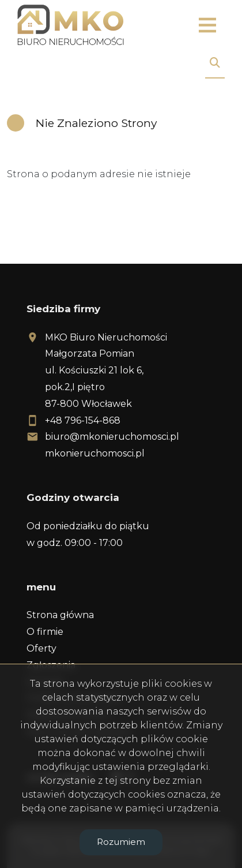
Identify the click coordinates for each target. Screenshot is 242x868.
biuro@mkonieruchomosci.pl (112, 437)
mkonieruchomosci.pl (95, 453)
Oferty (41, 648)
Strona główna (60, 615)
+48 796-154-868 (83, 420)
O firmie (45, 632)
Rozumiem (121, 842)
